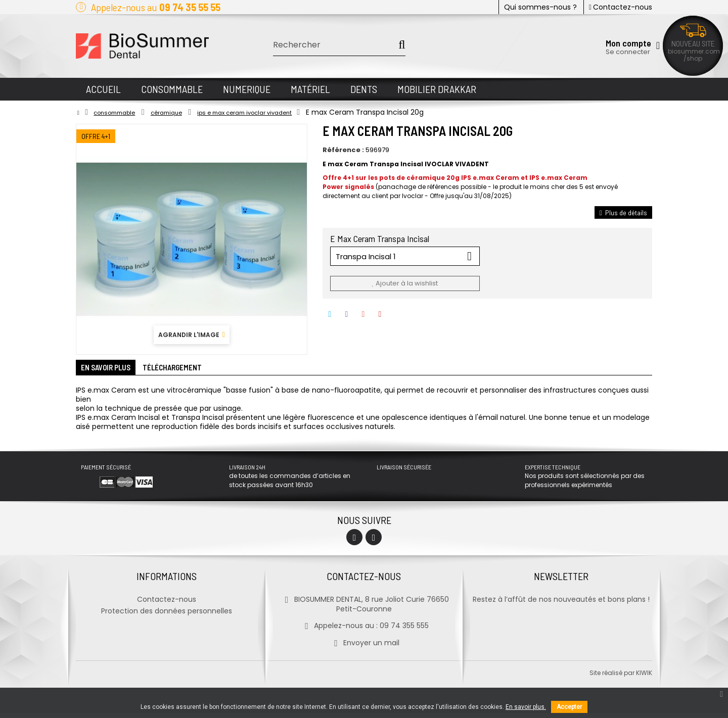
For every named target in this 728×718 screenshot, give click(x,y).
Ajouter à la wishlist (404, 283)
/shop (693, 58)
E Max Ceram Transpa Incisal (381, 238)
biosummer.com (694, 51)
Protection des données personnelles (167, 616)
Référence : (343, 150)
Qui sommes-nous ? (540, 7)
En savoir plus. (526, 707)
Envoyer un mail (364, 648)
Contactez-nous (621, 7)
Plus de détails (623, 212)
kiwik (644, 678)
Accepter (569, 707)
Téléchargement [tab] (196, 370)
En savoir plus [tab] (113, 370)
